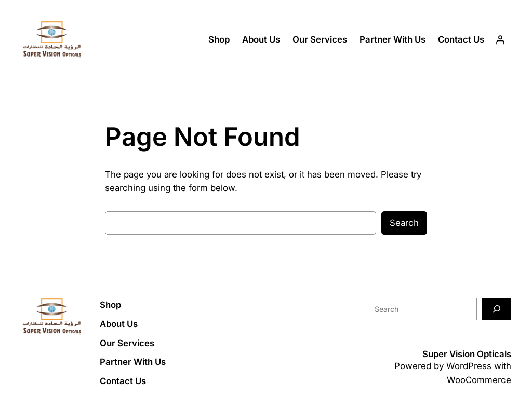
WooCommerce (479, 380)
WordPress (469, 366)
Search (404, 223)
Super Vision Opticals (467, 354)
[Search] (497, 309)
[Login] (500, 40)
